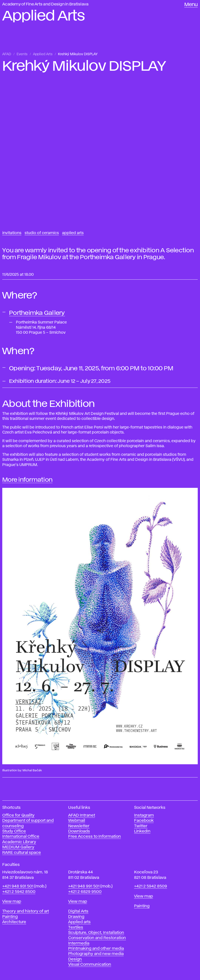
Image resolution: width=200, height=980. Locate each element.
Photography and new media (96, 954)
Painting (10, 917)
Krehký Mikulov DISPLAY (78, 54)
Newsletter (79, 826)
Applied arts (79, 922)
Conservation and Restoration (97, 938)
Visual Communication (90, 965)
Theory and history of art (26, 911)
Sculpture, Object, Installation (96, 933)
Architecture (14, 922)
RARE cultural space (22, 853)
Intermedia (79, 943)
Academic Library (19, 842)
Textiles (76, 927)
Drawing (76, 917)
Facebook (144, 821)
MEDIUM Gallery (18, 847)
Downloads (79, 831)
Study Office (14, 831)
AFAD (7, 54)
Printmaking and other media (96, 949)
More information (27, 480)
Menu (191, 5)
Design (75, 959)
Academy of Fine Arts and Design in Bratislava (45, 4)
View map (12, 902)
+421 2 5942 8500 (19, 892)
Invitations (12, 233)
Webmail (77, 821)
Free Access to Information (95, 837)
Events (22, 54)
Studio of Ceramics (42, 233)
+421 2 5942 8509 (151, 886)
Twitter (141, 826)
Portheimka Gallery (37, 313)
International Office (21, 837)
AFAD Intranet (82, 815)
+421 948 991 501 (84, 886)
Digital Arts (78, 911)
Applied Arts (43, 54)
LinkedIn (142, 831)
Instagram (144, 815)
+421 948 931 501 (18, 886)
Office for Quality (18, 815)
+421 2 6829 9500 (85, 892)
